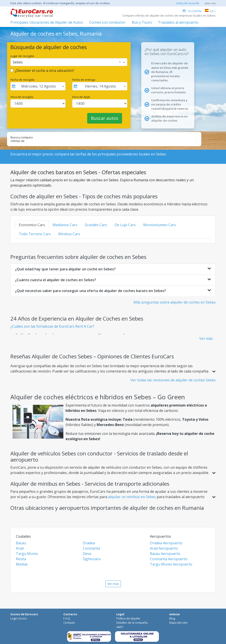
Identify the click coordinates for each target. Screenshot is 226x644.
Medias (22, 564)
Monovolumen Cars (160, 225)
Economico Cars (32, 225)
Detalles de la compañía (132, 623)
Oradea (89, 543)
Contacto (69, 623)
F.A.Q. (67, 618)
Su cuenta (192, 11)
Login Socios (19, 618)
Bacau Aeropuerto (165, 554)
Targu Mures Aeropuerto (171, 564)
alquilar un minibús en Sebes (132, 497)
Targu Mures (27, 554)
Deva (87, 554)
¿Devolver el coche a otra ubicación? (44, 71)
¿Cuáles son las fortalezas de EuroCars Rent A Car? (52, 326)
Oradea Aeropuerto (166, 543)
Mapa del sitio (178, 623)
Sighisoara (92, 559)
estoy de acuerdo (188, 3)
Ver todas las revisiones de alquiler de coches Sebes (173, 380)
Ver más (206, 338)
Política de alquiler (128, 618)
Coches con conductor (107, 22)
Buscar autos (105, 118)
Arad (20, 548)
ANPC (120, 627)
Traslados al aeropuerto (178, 22)
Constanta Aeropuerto (169, 559)
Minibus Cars (69, 234)
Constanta (91, 548)
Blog (172, 618)
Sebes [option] (18, 62)
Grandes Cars (96, 225)
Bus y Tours (142, 22)
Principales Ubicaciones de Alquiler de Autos (47, 22)
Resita (21, 559)
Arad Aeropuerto (164, 548)
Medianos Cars (65, 225)
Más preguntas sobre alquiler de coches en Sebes (175, 302)
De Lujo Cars (125, 225)
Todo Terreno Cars (35, 234)
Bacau (21, 543)
